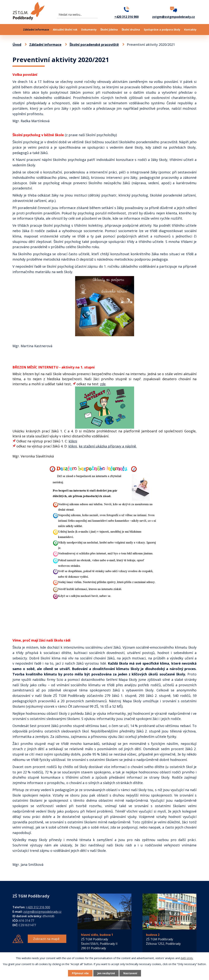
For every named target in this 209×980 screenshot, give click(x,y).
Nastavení (130, 973)
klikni (73, 441)
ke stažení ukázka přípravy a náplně (108, 446)
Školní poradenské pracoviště (94, 45)
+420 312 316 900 (38, 907)
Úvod (16, 30)
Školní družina (131, 30)
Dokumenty (89, 30)
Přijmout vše (80, 973)
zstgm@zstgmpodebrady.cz (42, 912)
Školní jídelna (109, 30)
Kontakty (190, 30)
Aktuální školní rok (65, 30)
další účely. (187, 958)
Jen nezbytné (106, 973)
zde (103, 384)
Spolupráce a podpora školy (162, 30)
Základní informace (36, 30)
